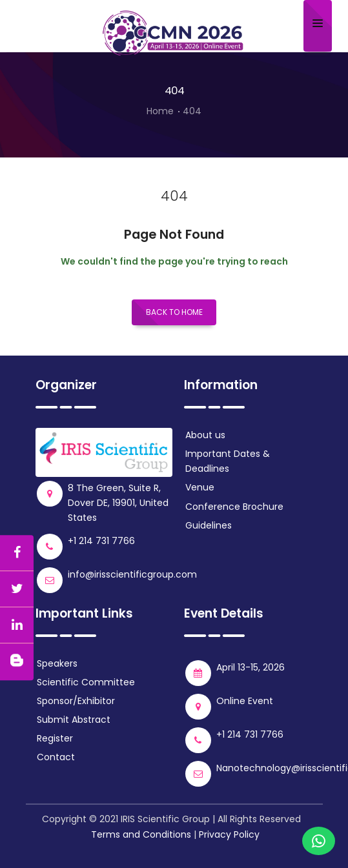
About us (205, 435)
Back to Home (174, 312)
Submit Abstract (74, 720)
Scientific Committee (86, 682)
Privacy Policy (229, 834)
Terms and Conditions (141, 834)
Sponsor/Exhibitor (76, 701)
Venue (200, 487)
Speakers (57, 663)
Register (55, 738)
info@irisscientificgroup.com (132, 574)
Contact (56, 757)
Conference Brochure (234, 507)
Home (160, 111)
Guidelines (209, 525)
